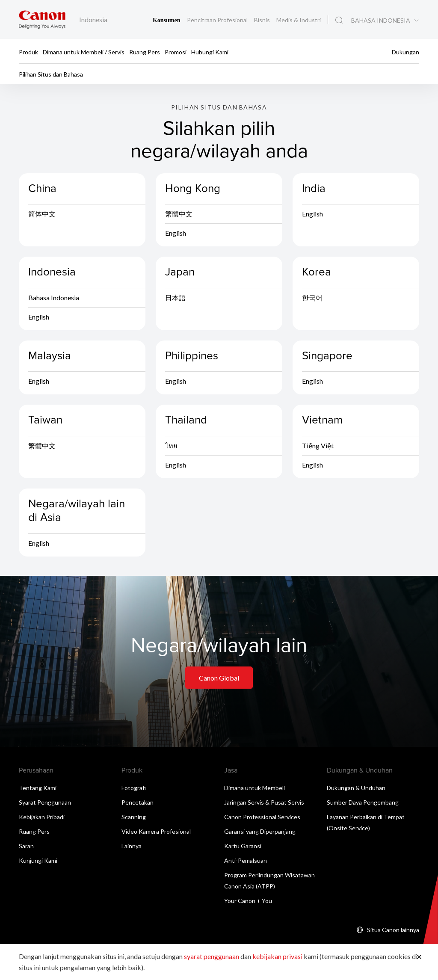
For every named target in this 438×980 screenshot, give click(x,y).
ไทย (171, 447)
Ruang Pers (145, 52)
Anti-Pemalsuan (246, 862)
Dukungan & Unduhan (356, 789)
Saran (26, 847)
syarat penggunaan (212, 956)
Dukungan (405, 52)
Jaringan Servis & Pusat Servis (264, 804)
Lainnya (132, 847)
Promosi (176, 52)
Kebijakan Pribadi (42, 818)
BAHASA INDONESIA (381, 21)
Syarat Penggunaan (45, 804)
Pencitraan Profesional (218, 20)
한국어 (312, 299)
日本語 (175, 299)
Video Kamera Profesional (156, 833)
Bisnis (263, 20)
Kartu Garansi (243, 847)
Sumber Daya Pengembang (363, 804)
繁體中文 (179, 215)
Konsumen (167, 20)
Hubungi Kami (210, 52)
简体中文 (42, 215)
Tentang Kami (38, 789)
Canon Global (219, 679)
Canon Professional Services (262, 818)
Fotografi (134, 789)
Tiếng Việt (318, 447)
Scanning (134, 818)
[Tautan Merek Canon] (42, 19)
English (176, 235)
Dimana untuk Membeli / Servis (84, 52)
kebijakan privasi (277, 956)
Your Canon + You (248, 902)
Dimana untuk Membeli (255, 789)
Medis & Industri (299, 20)
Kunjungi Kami (38, 862)
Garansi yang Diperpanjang (260, 833)
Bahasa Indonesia (54, 299)
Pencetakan (138, 804)
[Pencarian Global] (339, 20)
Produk (28, 52)
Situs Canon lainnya (393, 931)
